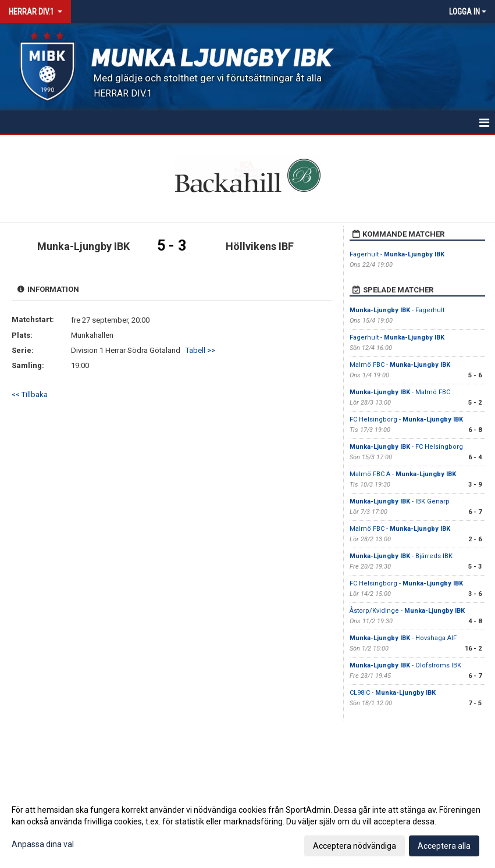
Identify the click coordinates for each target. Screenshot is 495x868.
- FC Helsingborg (406, 447)
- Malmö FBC (400, 392)
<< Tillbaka (30, 394)
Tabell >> (200, 350)
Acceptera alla (444, 846)
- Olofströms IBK (405, 665)
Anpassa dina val (43, 844)
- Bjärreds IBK (401, 556)
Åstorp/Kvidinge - (407, 611)
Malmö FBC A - (403, 474)
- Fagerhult (397, 310)
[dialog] (247, 827)
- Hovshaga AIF (403, 638)
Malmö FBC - (400, 365)
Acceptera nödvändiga (355, 846)
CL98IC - (393, 693)
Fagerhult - (397, 254)
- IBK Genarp (400, 501)
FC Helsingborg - (406, 419)
